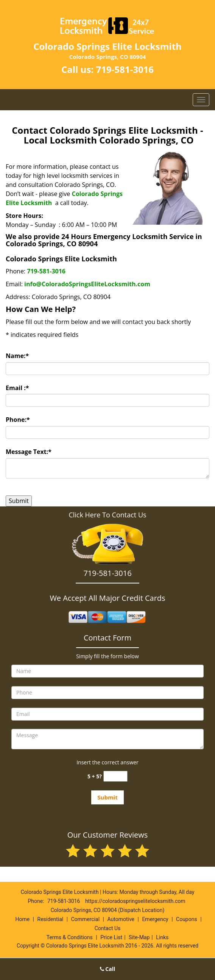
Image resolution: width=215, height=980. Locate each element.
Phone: (18, 420)
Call (108, 969)
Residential (51, 919)
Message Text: (29, 452)
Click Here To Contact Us (107, 515)
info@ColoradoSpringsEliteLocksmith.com (87, 284)
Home (22, 919)
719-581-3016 (125, 69)
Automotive (121, 919)
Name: (17, 356)
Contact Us (108, 928)
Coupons (187, 919)
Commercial (85, 919)
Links (162, 937)
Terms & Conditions (70, 937)
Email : (17, 388)
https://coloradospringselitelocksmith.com (135, 901)
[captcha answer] (115, 776)
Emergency (155, 919)
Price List (111, 937)
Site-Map (139, 937)
